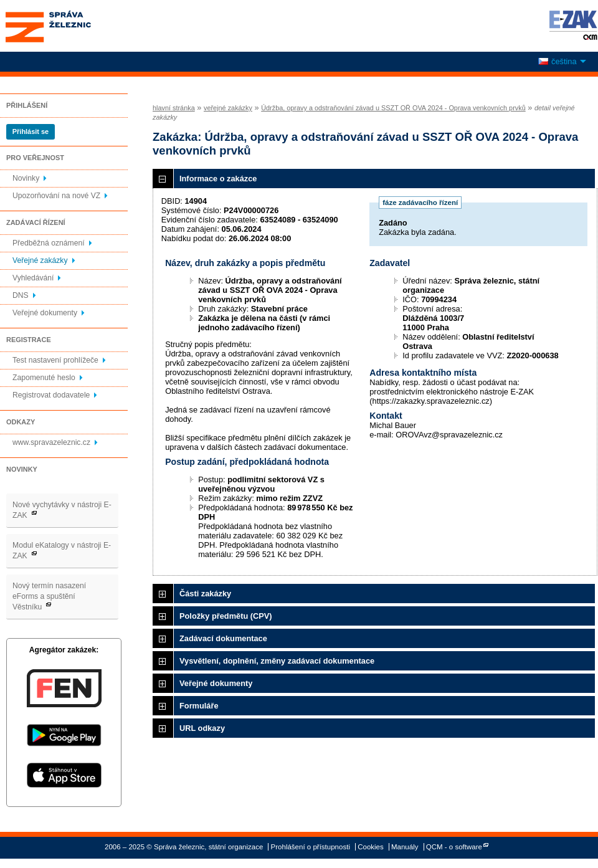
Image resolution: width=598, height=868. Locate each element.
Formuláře (199, 706)
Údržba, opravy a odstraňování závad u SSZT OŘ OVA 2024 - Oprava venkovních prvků (393, 108)
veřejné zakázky (228, 108)
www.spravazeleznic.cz (51, 442)
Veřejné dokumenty (45, 313)
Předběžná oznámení (49, 243)
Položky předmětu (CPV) (226, 616)
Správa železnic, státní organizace (71, 26)
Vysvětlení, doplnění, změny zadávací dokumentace (277, 661)
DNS (21, 295)
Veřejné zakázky (40, 260)
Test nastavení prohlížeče (55, 360)
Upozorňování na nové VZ (56, 196)
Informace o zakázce (218, 179)
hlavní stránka (174, 108)
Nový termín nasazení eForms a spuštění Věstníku (49, 596)
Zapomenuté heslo (44, 378)
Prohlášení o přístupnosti (311, 847)
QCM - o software (454, 847)
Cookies (371, 847)
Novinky (26, 178)
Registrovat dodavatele (51, 395)
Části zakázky (205, 594)
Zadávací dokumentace (223, 638)
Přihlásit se (31, 131)
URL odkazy (202, 728)
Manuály (405, 847)
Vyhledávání (33, 278)
